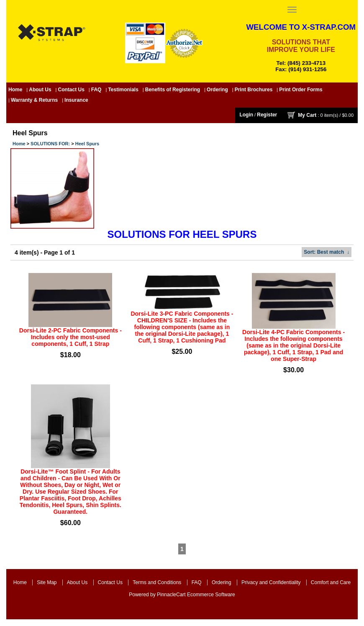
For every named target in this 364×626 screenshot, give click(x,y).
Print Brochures (254, 90)
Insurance (76, 100)
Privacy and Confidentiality (271, 582)
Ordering (217, 90)
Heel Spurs (87, 144)
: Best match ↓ (327, 252)
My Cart (307, 115)
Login (246, 115)
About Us (40, 90)
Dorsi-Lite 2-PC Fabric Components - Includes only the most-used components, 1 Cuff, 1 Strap (70, 337)
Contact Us (71, 90)
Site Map (47, 582)
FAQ (96, 90)
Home (15, 90)
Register (267, 115)
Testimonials (123, 90)
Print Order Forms (301, 90)
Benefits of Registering (173, 90)
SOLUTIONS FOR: (50, 144)
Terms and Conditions (157, 582)
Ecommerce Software (211, 595)
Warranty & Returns (34, 100)
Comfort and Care (331, 582)
